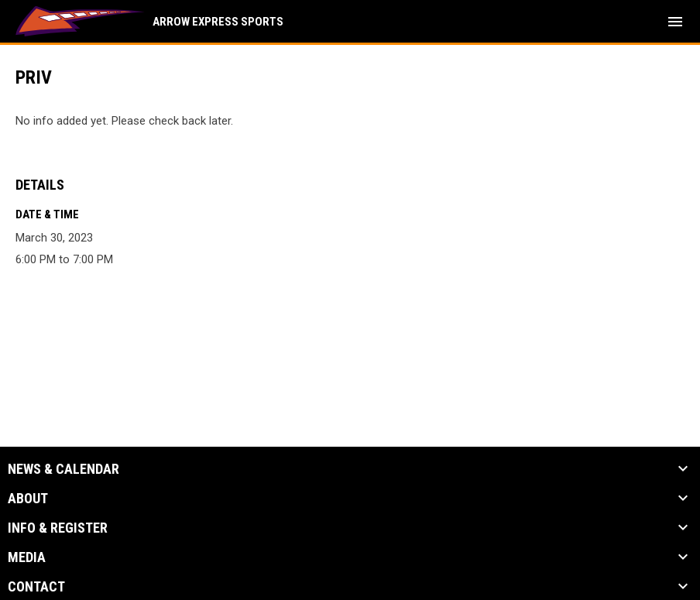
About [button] (28, 499)
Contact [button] (36, 587)
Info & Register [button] (58, 528)
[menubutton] (675, 22)
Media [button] (27, 557)
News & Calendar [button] (63, 469)
